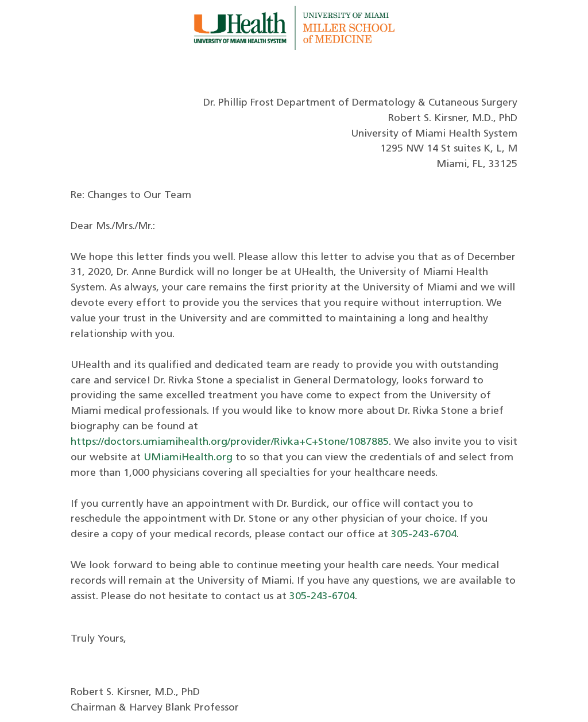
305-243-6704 (424, 535)
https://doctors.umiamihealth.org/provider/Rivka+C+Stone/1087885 (230, 442)
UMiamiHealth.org (188, 458)
